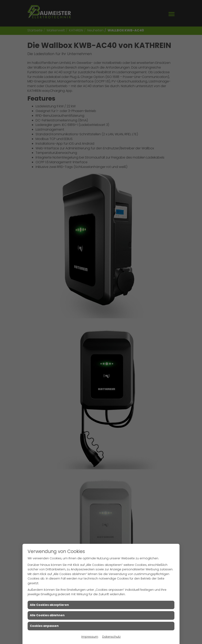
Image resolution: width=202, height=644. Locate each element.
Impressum (90, 637)
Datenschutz (111, 637)
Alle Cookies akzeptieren (49, 605)
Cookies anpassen (44, 626)
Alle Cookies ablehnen (47, 615)
